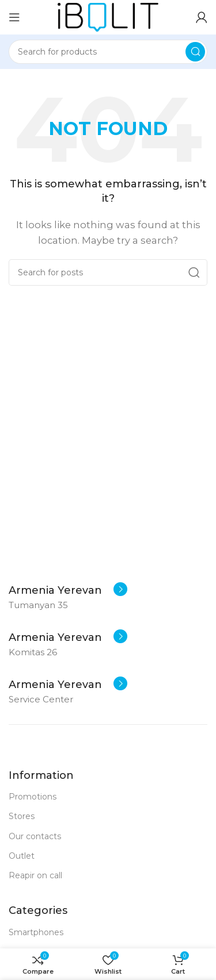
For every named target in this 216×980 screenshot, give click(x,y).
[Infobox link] (68, 590)
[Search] (108, 52)
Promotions (33, 797)
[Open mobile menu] (14, 17)
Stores (22, 816)
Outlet (22, 856)
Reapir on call (35, 875)
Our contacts (35, 836)
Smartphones (36, 932)
